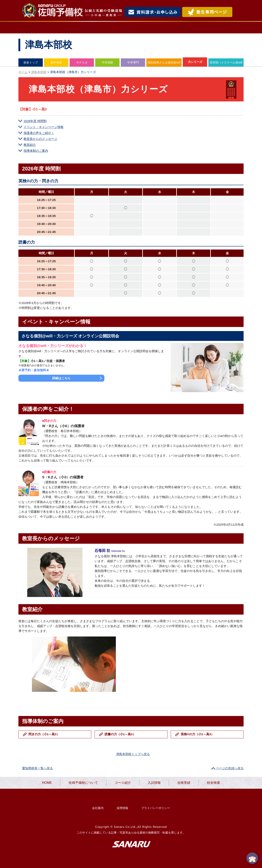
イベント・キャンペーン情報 (43, 127)
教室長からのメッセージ (40, 139)
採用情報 (122, 808)
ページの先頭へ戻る (230, 768)
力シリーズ (195, 62)
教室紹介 (30, 145)
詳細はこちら (61, 378)
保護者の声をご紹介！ (39, 133)
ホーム (23, 72)
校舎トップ (31, 62)
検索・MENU (239, 12)
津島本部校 (39, 72)
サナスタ (82, 62)
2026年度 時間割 (35, 121)
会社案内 (98, 808)
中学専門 (133, 62)
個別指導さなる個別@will (164, 62)
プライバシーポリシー (156, 808)
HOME (34, 28)
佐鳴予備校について (78, 28)
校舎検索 (226, 28)
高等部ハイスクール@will (226, 62)
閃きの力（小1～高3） (44, 734)
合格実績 (193, 28)
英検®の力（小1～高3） (197, 734)
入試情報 (159, 28)
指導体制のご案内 (36, 151)
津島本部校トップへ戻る (133, 754)
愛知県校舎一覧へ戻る (37, 768)
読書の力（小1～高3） (120, 734)
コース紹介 (124, 28)
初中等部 (56, 62)
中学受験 (107, 62)
